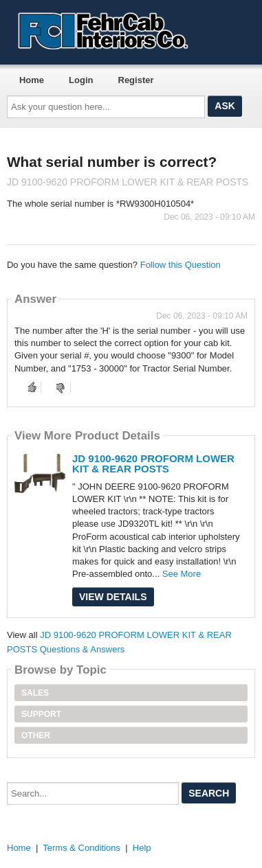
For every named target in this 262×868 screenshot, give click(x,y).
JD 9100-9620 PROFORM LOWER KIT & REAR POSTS (153, 464)
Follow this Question (181, 265)
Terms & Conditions (81, 848)
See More (182, 574)
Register (136, 80)
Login (81, 80)
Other (36, 735)
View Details (113, 597)
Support (41, 714)
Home (32, 80)
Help (142, 848)
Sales (35, 693)
